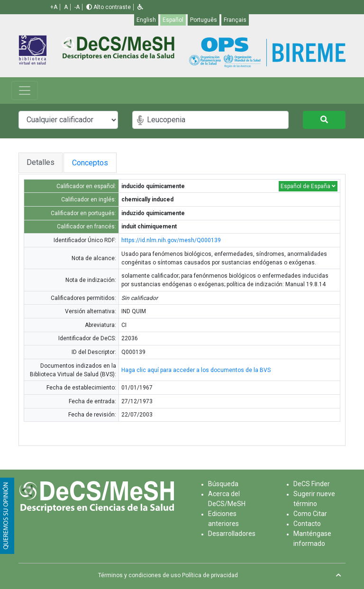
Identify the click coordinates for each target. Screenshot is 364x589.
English (146, 20)
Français (235, 20)
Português (204, 20)
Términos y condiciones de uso (139, 575)
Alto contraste (109, 7)
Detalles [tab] (41, 162)
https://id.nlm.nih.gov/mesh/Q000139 (171, 240)
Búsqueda (223, 484)
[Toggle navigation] (25, 91)
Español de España (308, 186)
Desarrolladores (232, 534)
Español (173, 20)
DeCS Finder (312, 484)
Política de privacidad (210, 575)
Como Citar (310, 514)
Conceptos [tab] (100, 163)
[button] (140, 7)
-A (77, 7)
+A (54, 7)
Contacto (307, 524)
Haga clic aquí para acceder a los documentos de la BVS (196, 370)
